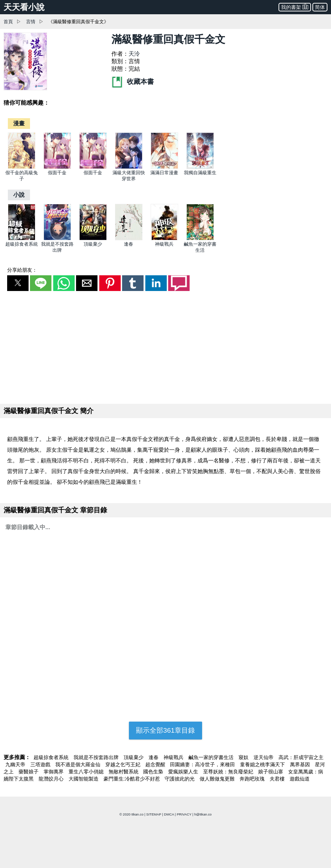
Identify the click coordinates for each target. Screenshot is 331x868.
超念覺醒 (156, 764)
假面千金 (57, 173)
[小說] (19, 195)
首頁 (8, 22)
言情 (31, 22)
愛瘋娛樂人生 (184, 772)
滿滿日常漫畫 (164, 173)
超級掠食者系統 (22, 244)
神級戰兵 (164, 244)
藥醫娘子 (29, 772)
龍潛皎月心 (52, 779)
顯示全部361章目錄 (165, 730)
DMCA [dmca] (169, 814)
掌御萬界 (54, 772)
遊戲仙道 (300, 779)
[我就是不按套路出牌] (57, 239)
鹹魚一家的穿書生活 (212, 757)
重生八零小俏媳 (87, 772)
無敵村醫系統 (124, 772)
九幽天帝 (16, 764)
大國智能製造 (84, 779)
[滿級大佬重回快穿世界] (129, 167)
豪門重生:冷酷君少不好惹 (132, 779)
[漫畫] (19, 123)
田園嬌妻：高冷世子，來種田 (203, 764)
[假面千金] (57, 167)
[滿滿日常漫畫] (164, 167)
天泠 (134, 54)
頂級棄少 (93, 244)
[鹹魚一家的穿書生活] (200, 239)
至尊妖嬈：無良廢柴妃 (229, 772)
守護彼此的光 (180, 779)
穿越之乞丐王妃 (124, 764)
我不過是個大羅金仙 (79, 764)
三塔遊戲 (41, 764)
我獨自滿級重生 (200, 173)
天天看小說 (24, 7)
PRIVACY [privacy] (184, 814)
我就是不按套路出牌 (97, 757)
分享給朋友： (22, 270)
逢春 (129, 244)
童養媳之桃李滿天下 (263, 764)
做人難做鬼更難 (218, 779)
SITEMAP (154, 814)
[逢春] (129, 239)
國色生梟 (154, 772)
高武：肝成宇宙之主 (301, 757)
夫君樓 (278, 779)
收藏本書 (132, 82)
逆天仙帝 (264, 757)
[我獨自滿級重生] (200, 167)
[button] (18, 283)
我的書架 (295, 7)
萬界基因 (301, 764)
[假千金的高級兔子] (22, 167)
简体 (320, 7)
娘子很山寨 (271, 772)
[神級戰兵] (164, 239)
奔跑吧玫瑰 (253, 779)
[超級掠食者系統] (22, 239)
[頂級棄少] (93, 239)
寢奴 (244, 757)
